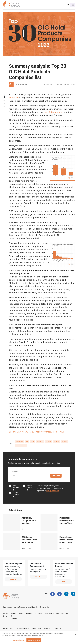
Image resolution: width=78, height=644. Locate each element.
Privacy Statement (22, 628)
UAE (27, 442)
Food (32, 442)
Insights (29, 614)
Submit (39, 577)
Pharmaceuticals (21, 445)
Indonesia (57, 442)
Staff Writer (22, 84)
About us (47, 628)
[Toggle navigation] (73, 5)
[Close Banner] (75, 634)
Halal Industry (16, 488)
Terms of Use (36, 628)
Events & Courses (14, 616)
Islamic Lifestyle (32, 607)
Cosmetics (40, 442)
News (21, 614)
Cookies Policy (8, 628)
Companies (38, 614)
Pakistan (65, 442)
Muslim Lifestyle (16, 494)
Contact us (57, 628)
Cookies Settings (19, 640)
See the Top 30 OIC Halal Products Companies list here (37, 432)
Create (13, 579)
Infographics (49, 614)
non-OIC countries (54, 112)
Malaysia (48, 442)
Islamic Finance (29, 488)
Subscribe (56, 476)
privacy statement (52, 491)
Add (64, 582)
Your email (14, 471)
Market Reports (5, 615)
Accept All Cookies (34, 640)
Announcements (62, 614)
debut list (14, 98)
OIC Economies (44, 607)
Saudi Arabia (19, 442)
